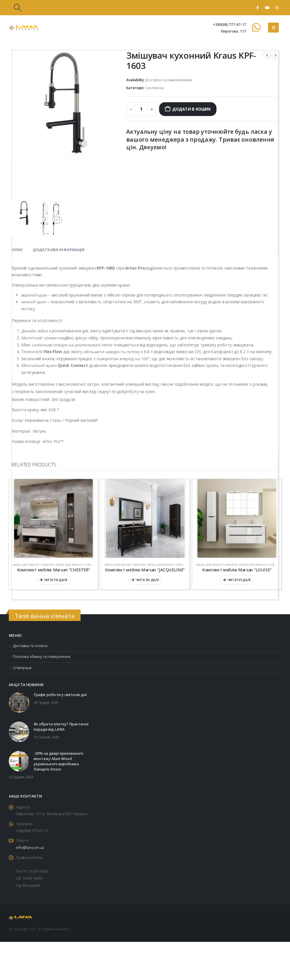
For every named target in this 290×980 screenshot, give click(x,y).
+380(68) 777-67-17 (230, 24)
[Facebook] (257, 8)
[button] (17, 8)
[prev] (267, 55)
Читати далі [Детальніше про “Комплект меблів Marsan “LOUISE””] (239, 580)
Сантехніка (154, 88)
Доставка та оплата (30, 646)
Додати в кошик (191, 109)
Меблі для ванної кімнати (33, 565)
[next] (275, 55)
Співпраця (22, 668)
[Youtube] (267, 8)
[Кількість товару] (141, 109)
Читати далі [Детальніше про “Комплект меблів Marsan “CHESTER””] (56, 580)
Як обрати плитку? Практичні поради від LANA (61, 727)
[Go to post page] (19, 702)
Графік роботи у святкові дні (60, 695)
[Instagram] (277, 8)
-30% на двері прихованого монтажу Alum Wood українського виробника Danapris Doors (59, 761)
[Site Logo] (23, 28)
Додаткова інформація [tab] (59, 250)
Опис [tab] (17, 250)
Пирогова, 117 (233, 31)
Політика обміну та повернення (42, 657)
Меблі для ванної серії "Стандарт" (82, 565)
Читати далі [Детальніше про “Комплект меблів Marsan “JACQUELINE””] (147, 580)
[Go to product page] (53, 518)
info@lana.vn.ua (30, 848)
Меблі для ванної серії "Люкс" (171, 565)
